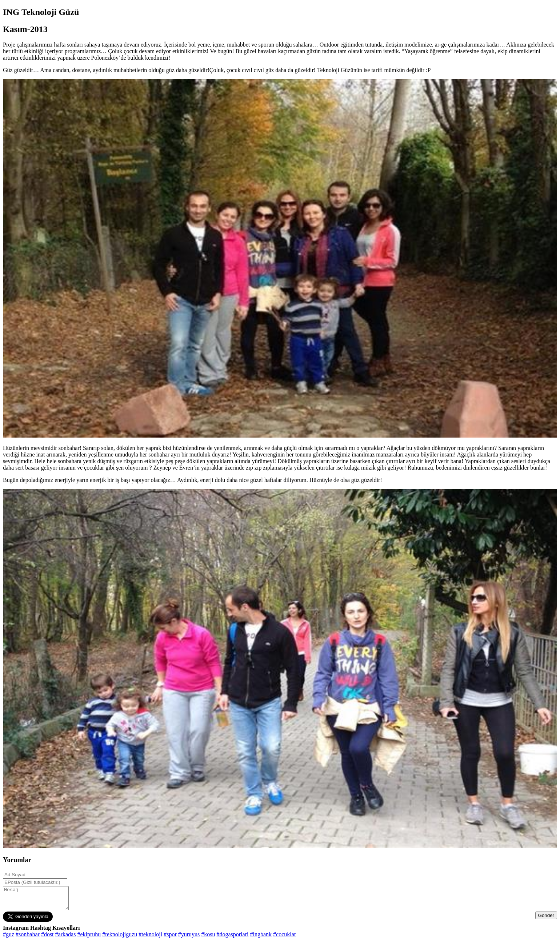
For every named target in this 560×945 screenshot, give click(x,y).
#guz (9, 939)
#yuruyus (189, 939)
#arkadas (66, 939)
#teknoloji (150, 939)
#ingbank (261, 939)
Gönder (546, 920)
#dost (47, 939)
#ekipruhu (89, 939)
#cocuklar (285, 939)
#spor (170, 939)
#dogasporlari (233, 939)
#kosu (208, 939)
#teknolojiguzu (120, 939)
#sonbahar (28, 939)
